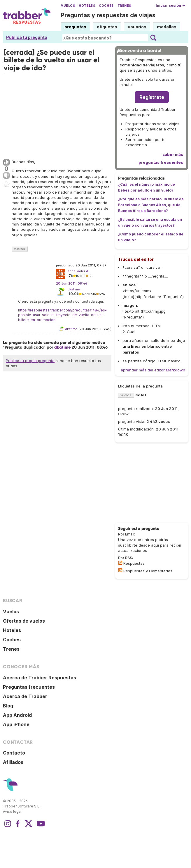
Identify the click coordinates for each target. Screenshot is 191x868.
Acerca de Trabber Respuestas (40, 678)
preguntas (75, 27)
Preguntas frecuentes (29, 687)
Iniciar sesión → (170, 5)
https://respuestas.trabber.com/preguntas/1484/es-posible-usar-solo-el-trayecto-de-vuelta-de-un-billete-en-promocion (62, 315)
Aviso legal (12, 811)
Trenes (124, 6)
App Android (17, 715)
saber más (173, 154)
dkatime (74, 289)
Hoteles (87, 6)
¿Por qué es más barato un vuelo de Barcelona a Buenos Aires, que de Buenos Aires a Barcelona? (151, 205)
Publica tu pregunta (27, 37)
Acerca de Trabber (25, 696)
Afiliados (13, 762)
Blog (8, 706)
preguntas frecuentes (161, 162)
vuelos (20, 249)
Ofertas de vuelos (24, 621)
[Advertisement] (57, 115)
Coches (106, 6)
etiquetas (107, 27)
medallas (167, 27)
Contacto (14, 753)
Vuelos (68, 6)
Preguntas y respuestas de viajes (108, 15)
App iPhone (16, 724)
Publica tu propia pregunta (30, 361)
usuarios (137, 27)
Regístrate (152, 97)
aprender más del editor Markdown (153, 370)
